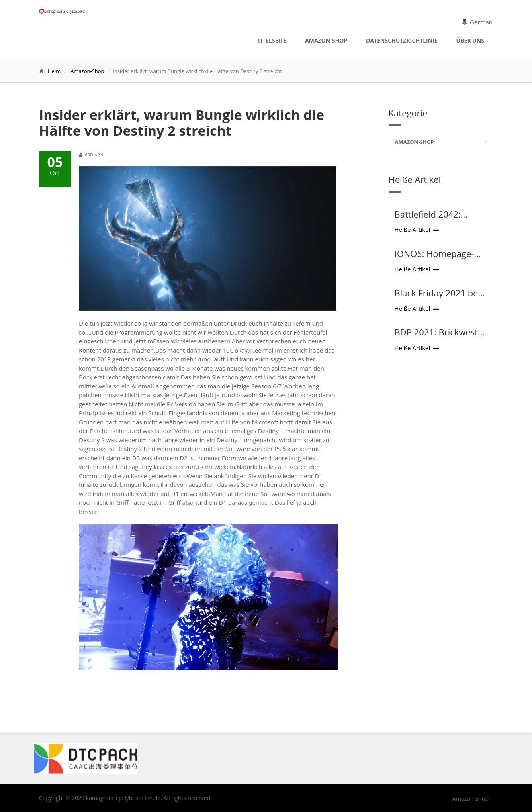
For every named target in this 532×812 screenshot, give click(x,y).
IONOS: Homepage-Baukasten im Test (434, 259)
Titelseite (272, 40)
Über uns (470, 40)
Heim (54, 71)
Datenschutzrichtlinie (402, 40)
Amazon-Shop (326, 40)
